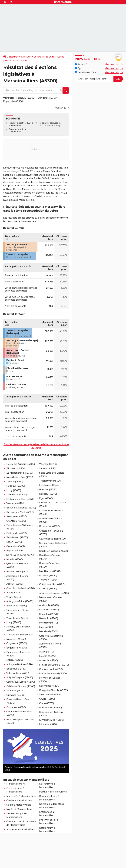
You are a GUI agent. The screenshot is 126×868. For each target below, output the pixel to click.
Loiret (60, 57)
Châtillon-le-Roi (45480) (52, 584)
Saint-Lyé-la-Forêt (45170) (20, 555)
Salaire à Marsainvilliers (19, 805)
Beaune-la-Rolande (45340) (21, 508)
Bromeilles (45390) (49, 526)
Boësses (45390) (48, 490)
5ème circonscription (17, 61)
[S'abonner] (99, 79)
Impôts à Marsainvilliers (19, 809)
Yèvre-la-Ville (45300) (18, 618)
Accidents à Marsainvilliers (21, 829)
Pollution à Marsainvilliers (53, 792)
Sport (79, 68)
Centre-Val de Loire (44, 57)
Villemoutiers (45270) (18, 673)
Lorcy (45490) (14, 622)
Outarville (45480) (16, 546)
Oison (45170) (46, 703)
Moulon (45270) (48, 656)
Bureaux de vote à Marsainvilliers (17, 130)
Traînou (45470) (15, 482)
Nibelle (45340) (15, 559)
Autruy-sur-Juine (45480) (20, 601)
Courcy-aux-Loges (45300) (20, 682)
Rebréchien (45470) (17, 537)
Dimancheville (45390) (51, 720)
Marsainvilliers (45, 123)
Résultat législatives (20, 57)
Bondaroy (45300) (48, 98)
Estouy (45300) (14, 660)
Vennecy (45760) (15, 503)
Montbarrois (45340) (50, 571)
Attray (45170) (46, 652)
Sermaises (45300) (17, 516)
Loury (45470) (14, 490)
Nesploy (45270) (48, 494)
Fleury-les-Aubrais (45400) (20, 464)
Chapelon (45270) (49, 614)
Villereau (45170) (48, 464)
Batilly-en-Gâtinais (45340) (21, 686)
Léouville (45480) (48, 724)
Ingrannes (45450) (16, 639)
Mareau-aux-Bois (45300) (20, 635)
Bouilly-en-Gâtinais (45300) (54, 551)
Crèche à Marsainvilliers (19, 800)
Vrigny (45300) (14, 597)
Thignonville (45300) (50, 481)
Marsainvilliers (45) (16, 784)
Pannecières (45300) (50, 708)
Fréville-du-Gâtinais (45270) (54, 665)
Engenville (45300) (13, 101)
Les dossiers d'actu (86, 72)
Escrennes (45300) (17, 606)
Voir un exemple (114, 64)
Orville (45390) (47, 699)
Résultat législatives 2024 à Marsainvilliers (21, 124)
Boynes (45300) (15, 551)
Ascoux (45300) (15, 584)
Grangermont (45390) (51, 669)
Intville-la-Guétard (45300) (53, 674)
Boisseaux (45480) (16, 669)
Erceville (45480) (48, 576)
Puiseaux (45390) (16, 486)
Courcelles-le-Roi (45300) (53, 539)
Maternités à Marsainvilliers (21, 796)
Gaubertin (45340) (49, 610)
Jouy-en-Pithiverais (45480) (54, 593)
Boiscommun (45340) (18, 572)
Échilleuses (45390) (50, 485)
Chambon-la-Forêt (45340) (21, 588)
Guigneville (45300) (17, 643)
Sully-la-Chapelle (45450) (20, 677)
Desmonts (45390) (49, 686)
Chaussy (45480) (48, 589)
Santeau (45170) (48, 468)
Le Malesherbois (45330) (20, 473)
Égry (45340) (46, 498)
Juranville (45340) (16, 691)
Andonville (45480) (49, 605)
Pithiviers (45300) (16, 468)
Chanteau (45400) (16, 521)
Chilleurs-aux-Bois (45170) (20, 499)
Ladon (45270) (14, 542)
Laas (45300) (46, 627)
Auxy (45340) (13, 593)
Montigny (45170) (48, 623)
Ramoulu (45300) (26, 98)
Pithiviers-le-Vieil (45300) (20, 512)
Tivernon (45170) (48, 580)
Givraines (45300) (16, 695)
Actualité (81, 64)
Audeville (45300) (48, 660)
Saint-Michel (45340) (50, 695)
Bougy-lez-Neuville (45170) (53, 690)
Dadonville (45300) (16, 495)
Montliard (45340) (49, 631)
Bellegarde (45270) (16, 533)
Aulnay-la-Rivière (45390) (20, 664)
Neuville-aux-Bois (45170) (20, 477)
